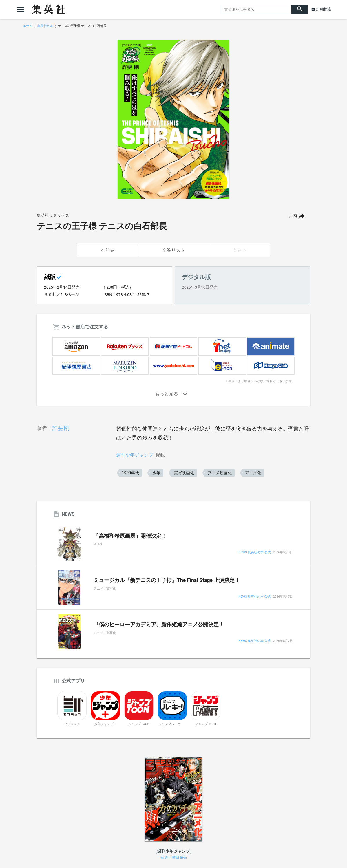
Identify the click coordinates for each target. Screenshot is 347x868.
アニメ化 (253, 473)
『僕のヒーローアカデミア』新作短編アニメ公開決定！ (159, 625)
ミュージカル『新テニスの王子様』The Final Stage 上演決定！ (167, 580)
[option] (173, 119)
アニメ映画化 (220, 473)
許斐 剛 (61, 428)
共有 (293, 216)
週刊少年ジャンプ (135, 455)
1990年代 (130, 473)
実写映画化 (184, 473)
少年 (156, 473)
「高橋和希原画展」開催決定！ (130, 536)
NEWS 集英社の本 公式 (254, 553)
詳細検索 (324, 9)
